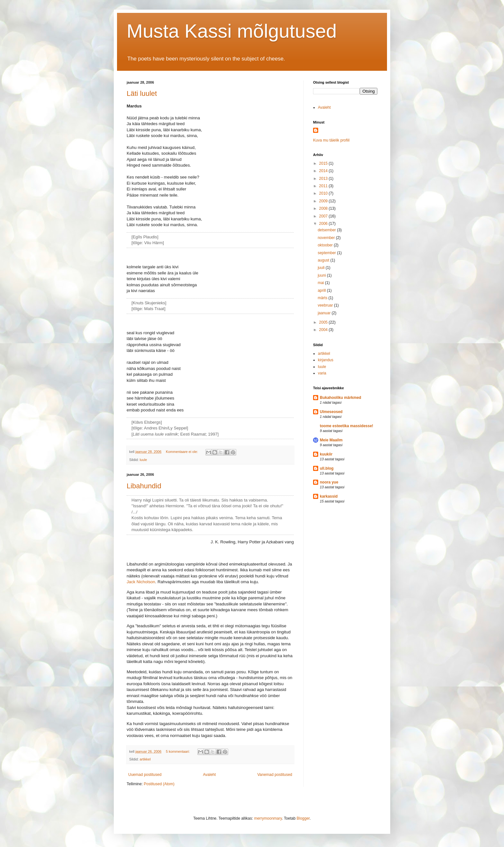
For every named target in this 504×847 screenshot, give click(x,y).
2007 (324, 216)
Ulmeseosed (331, 412)
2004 (324, 330)
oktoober (326, 245)
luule (143, 460)
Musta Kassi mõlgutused (232, 31)
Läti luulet (142, 93)
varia (322, 373)
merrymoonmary (268, 818)
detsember (327, 230)
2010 (324, 193)
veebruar (326, 305)
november (327, 238)
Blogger (303, 818)
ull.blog (327, 468)
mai (321, 283)
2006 (324, 224)
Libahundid (144, 486)
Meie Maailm (331, 440)
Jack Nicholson (141, 582)
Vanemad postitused (275, 775)
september (327, 253)
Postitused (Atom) (159, 784)
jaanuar (324, 313)
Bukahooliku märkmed (341, 398)
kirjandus (326, 360)
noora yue (329, 482)
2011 (324, 186)
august (324, 260)
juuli (322, 268)
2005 (324, 322)
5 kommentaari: (178, 751)
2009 (324, 201)
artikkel (145, 759)
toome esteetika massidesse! (346, 426)
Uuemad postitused (145, 775)
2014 (324, 171)
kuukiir (326, 454)
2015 (324, 163)
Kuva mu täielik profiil (331, 140)
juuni (322, 275)
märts (323, 298)
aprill (322, 290)
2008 (324, 208)
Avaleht (210, 775)
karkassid (329, 496)
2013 (324, 179)
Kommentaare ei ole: (182, 452)
